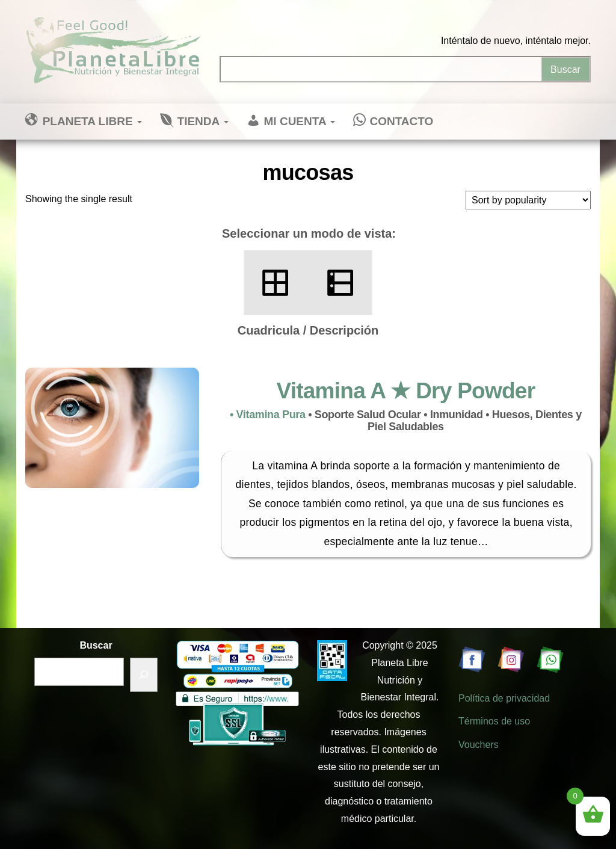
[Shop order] (528, 200)
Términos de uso (494, 721)
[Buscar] (144, 675)
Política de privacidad (504, 698)
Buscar (96, 645)
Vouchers (479, 745)
